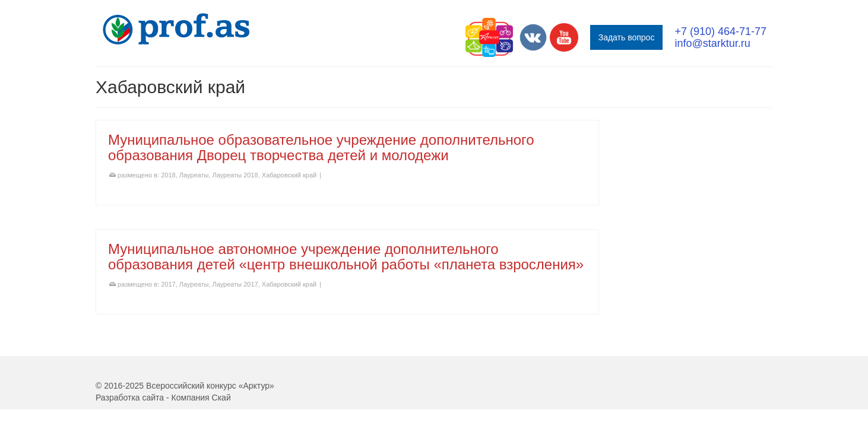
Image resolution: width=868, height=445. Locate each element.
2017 (168, 284)
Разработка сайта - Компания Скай (163, 398)
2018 (168, 175)
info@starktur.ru (712, 43)
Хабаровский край (289, 175)
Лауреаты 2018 (235, 175)
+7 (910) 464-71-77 (720, 31)
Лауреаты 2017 (235, 284)
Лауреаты (194, 175)
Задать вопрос (627, 37)
